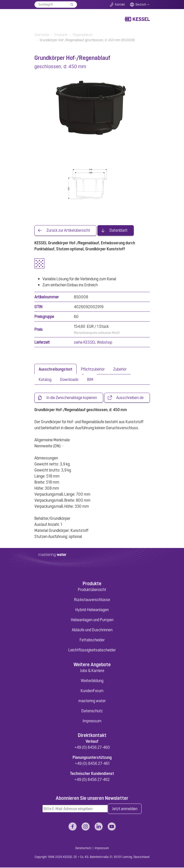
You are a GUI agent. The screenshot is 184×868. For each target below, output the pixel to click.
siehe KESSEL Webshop (93, 342)
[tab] (55, 369)
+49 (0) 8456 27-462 (92, 780)
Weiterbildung (92, 681)
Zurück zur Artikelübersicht (68, 230)
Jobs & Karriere (92, 670)
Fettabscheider (92, 640)
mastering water (92, 701)
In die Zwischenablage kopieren (72, 398)
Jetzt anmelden (125, 809)
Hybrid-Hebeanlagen (92, 610)
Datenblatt (118, 230)
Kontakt (120, 5)
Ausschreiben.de (130, 398)
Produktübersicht (92, 590)
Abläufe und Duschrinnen (92, 630)
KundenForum (92, 691)
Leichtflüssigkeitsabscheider (92, 650)
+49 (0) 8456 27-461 (92, 764)
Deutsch (141, 5)
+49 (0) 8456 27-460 (92, 747)
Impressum (92, 721)
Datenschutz (92, 711)
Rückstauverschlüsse (92, 600)
